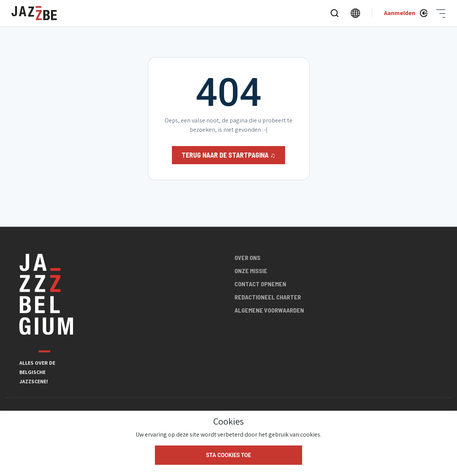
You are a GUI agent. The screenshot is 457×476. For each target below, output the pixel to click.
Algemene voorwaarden (269, 310)
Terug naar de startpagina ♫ (228, 155)
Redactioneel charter (268, 297)
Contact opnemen (260, 284)
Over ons (247, 258)
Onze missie (251, 271)
